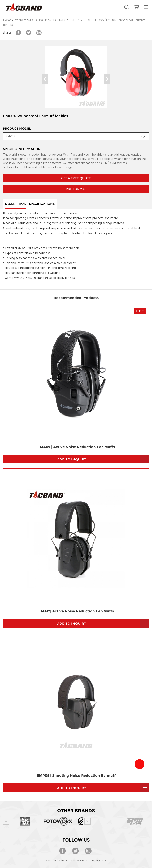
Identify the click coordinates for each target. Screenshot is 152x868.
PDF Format (76, 171)
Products (20, 20)
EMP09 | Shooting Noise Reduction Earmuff (76, 619)
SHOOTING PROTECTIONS (47, 20)
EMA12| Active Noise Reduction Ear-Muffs (76, 455)
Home (7, 20)
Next (107, 79)
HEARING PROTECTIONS (86, 20)
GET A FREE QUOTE (76, 160)
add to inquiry (72, 467)
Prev (45, 79)
